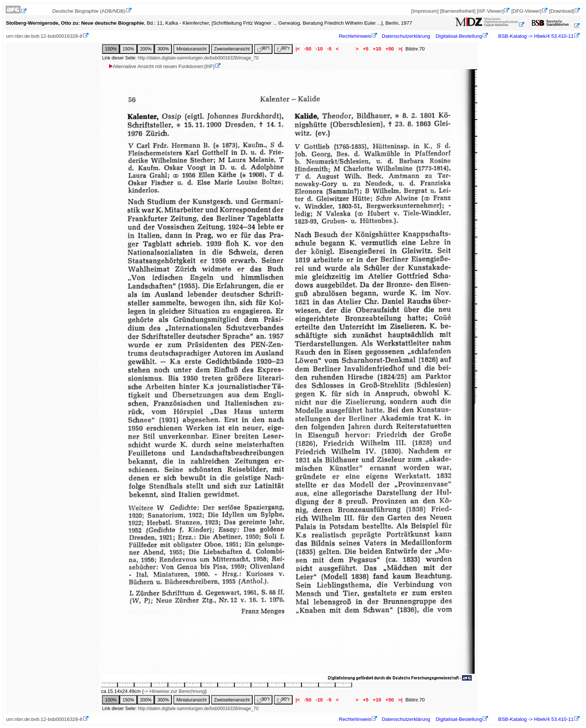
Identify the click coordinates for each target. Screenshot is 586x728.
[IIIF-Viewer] (490, 11)
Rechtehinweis (355, 36)
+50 (390, 49)
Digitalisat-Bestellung (459, 36)
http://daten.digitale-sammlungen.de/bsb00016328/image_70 (198, 58)
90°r (283, 49)
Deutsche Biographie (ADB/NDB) (89, 11)
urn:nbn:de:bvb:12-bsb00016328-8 (44, 36)
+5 (366, 49)
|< (298, 49)
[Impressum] (425, 11)
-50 (308, 49)
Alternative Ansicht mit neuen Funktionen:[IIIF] (161, 66)
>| (400, 49)
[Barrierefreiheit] (458, 11)
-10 (319, 49)
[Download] (562, 11)
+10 (377, 49)
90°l (263, 49)
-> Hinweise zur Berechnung (174, 691)
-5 (329, 49)
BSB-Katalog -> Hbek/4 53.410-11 (535, 36)
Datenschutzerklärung (406, 36)
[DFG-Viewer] (526, 11)
